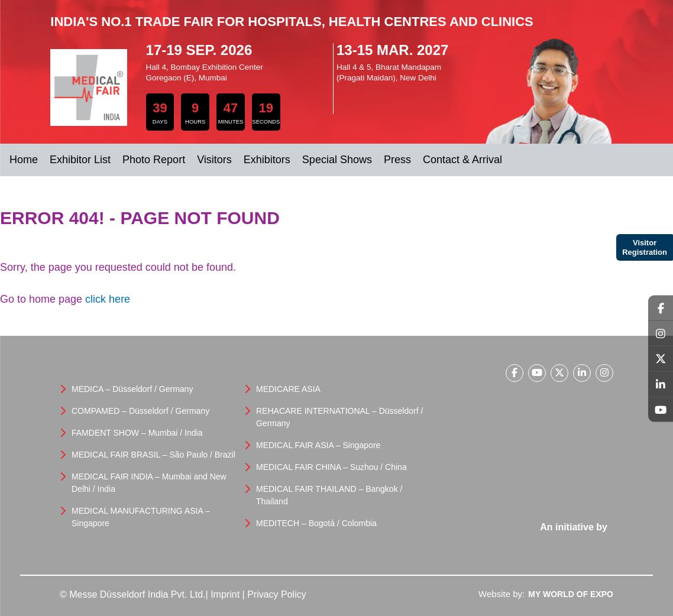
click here (108, 299)
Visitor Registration (645, 247)
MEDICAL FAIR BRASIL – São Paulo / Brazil (153, 455)
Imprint (225, 594)
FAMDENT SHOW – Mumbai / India (137, 433)
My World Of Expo (571, 594)
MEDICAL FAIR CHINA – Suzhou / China (331, 467)
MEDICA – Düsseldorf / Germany (132, 389)
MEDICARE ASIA (288, 389)
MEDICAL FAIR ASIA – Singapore (318, 445)
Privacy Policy (277, 594)
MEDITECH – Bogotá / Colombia (316, 523)
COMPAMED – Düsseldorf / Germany (140, 411)
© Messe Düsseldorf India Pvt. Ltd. (133, 594)
